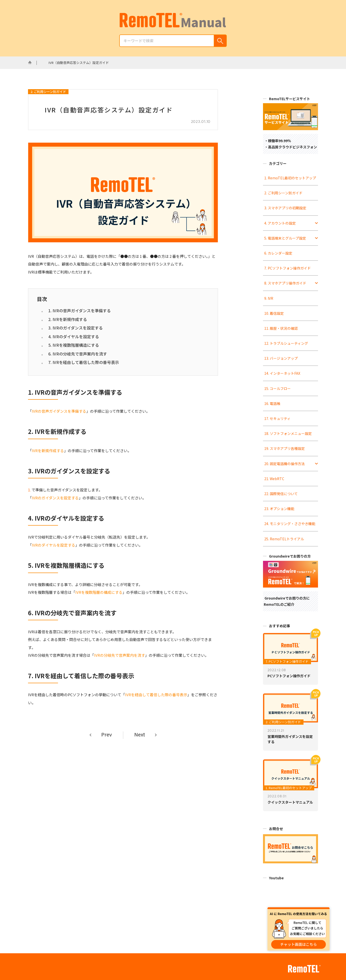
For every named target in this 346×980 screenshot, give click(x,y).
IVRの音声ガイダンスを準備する (59, 411)
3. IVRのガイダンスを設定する (75, 328)
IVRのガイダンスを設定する (55, 498)
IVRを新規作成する (48, 451)
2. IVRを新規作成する (68, 319)
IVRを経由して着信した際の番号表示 (156, 695)
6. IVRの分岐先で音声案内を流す (78, 354)
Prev (106, 734)
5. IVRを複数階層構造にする (74, 345)
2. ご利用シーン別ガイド (48, 92)
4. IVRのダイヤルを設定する (74, 336)
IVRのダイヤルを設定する (53, 545)
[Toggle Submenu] (316, 223)
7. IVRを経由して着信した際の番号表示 (84, 362)
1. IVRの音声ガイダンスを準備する (79, 311)
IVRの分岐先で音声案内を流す (119, 655)
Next (140, 734)
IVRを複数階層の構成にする (99, 592)
